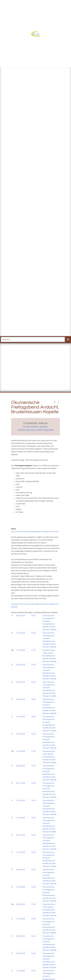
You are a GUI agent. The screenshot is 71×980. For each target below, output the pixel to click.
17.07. (20, 818)
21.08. (20, 919)
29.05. (20, 682)
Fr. (12, 616)
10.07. (20, 800)
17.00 (33, 650)
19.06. (20, 734)
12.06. (20, 717)
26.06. (20, 766)
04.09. (20, 953)
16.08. (20, 904)
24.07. (20, 835)
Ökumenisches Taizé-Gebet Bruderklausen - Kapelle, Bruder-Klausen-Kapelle (49, 656)
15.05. (20, 633)
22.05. (20, 665)
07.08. (20, 870)
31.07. (20, 852)
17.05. (20, 650)
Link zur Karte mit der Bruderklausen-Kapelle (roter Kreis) (35, 532)
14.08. (20, 887)
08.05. (20, 616)
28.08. (20, 936)
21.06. (20, 751)
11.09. (20, 971)
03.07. (20, 783)
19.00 (33, 616)
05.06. (20, 699)
